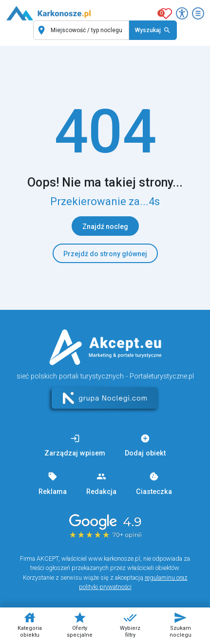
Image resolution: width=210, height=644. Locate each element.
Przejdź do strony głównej (105, 254)
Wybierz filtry (130, 625)
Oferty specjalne (80, 625)
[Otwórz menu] (198, 13)
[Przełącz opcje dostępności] (182, 13)
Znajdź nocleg (105, 227)
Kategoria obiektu (30, 625)
